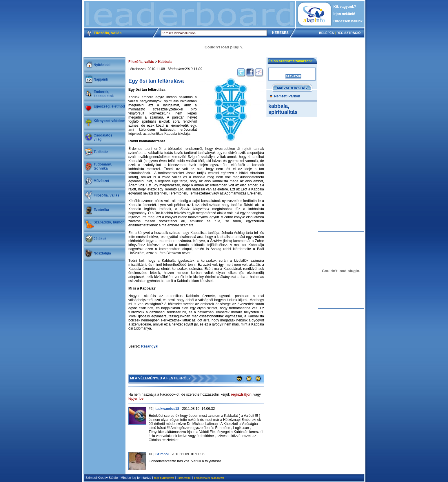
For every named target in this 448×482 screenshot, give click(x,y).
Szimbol (162, 454)
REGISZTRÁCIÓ (348, 33)
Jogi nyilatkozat (164, 478)
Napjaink (101, 79)
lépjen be (136, 399)
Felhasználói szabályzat (209, 478)
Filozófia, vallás (106, 195)
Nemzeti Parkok (287, 96)
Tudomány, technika (103, 166)
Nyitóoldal (102, 65)
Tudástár (101, 152)
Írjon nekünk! (344, 14)
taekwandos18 (167, 409)
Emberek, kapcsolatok (104, 94)
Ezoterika (101, 210)
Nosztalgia (102, 253)
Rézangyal (150, 346)
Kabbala (165, 62)
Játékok (100, 239)
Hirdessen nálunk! (349, 21)
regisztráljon (241, 394)
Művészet (101, 181)
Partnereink (184, 478)
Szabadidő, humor (109, 222)
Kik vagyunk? (345, 7)
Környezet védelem (109, 121)
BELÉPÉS (326, 33)
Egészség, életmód (109, 106)
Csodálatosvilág (103, 137)
